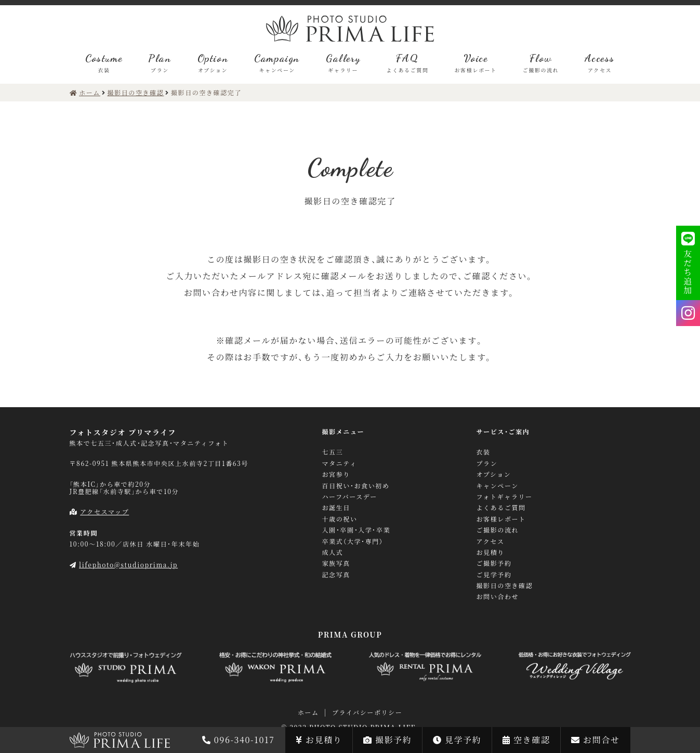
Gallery (343, 63)
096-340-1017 (238, 740)
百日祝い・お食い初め (356, 486)
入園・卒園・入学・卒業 (356, 530)
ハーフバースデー (350, 497)
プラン (487, 463)
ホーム (308, 712)
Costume (104, 63)
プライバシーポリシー (367, 712)
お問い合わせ (498, 596)
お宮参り (336, 474)
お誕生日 (336, 508)
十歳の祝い (340, 519)
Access (600, 63)
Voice (476, 63)
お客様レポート (501, 519)
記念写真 (336, 575)
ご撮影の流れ (498, 530)
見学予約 (457, 740)
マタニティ (340, 463)
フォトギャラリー (505, 497)
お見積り (319, 740)
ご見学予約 (494, 575)
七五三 (333, 452)
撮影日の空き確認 (505, 586)
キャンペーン (498, 486)
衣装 (484, 452)
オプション (494, 474)
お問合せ (595, 740)
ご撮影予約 (494, 563)
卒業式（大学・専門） (353, 541)
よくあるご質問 (501, 508)
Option (213, 63)
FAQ (407, 63)
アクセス (491, 541)
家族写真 (336, 563)
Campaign (277, 63)
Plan (160, 63)
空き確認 (526, 740)
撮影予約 (387, 740)
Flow (541, 63)
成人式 (333, 552)
